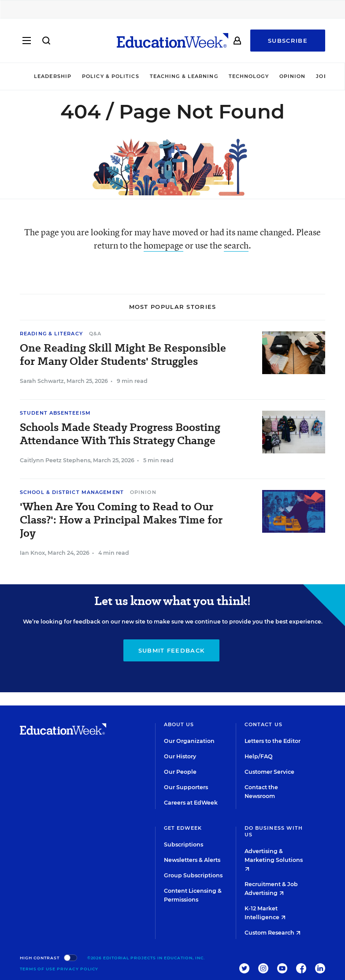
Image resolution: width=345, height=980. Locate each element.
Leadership (53, 76)
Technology (249, 76)
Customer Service (269, 772)
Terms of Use (38, 969)
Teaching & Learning (184, 76)
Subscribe (288, 41)
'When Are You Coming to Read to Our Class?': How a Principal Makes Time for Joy (121, 520)
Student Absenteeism (55, 413)
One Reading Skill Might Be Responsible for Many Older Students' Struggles (123, 355)
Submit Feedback (172, 650)
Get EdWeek (183, 828)
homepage (163, 245)
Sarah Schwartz (42, 381)
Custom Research (273, 933)
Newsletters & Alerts (192, 860)
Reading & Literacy (51, 334)
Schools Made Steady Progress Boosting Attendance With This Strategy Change (120, 434)
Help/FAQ (259, 756)
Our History (180, 756)
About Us (179, 724)
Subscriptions (184, 845)
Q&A (95, 334)
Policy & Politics (111, 76)
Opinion (293, 76)
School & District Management (72, 492)
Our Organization (189, 741)
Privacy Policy (78, 969)
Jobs (323, 76)
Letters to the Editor (273, 741)
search (236, 245)
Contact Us (263, 724)
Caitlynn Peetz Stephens (55, 460)
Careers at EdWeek (191, 803)
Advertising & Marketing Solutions (274, 859)
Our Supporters (186, 787)
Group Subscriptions (193, 875)
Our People (180, 772)
